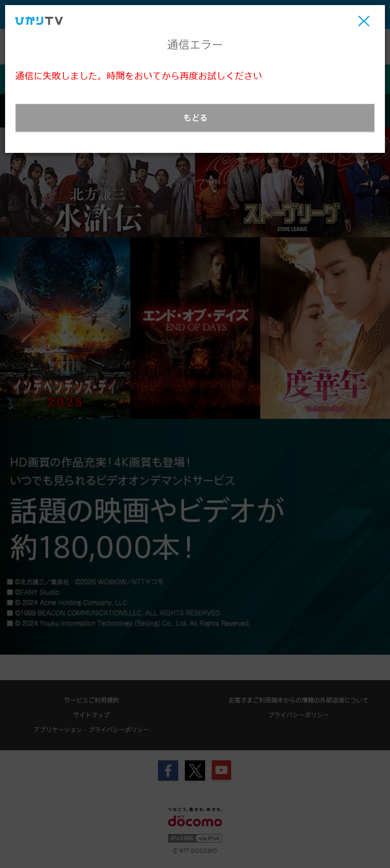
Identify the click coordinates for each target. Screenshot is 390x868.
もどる (196, 118)
